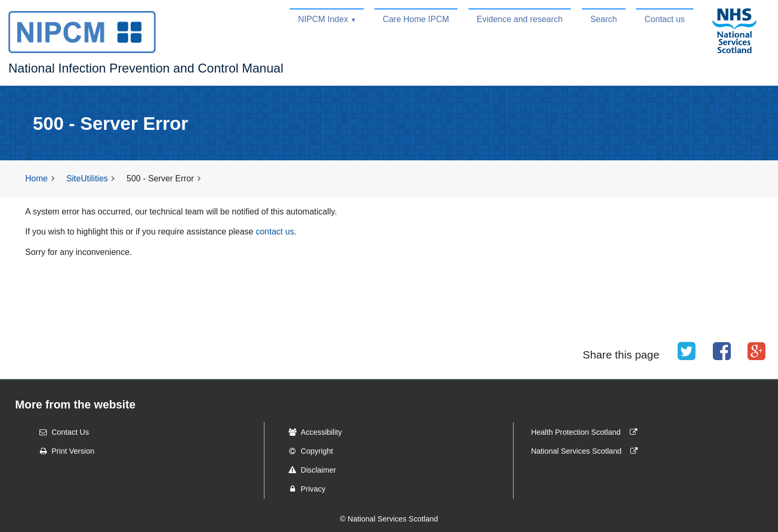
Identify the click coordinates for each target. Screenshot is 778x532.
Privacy (304, 489)
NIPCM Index (323, 19)
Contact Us (61, 432)
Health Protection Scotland (586, 432)
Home (37, 178)
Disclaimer (309, 470)
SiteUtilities (87, 178)
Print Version (64, 451)
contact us (275, 232)
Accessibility (312, 432)
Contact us (664, 19)
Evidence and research (520, 19)
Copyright (308, 451)
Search (604, 19)
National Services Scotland (587, 451)
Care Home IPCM (416, 19)
